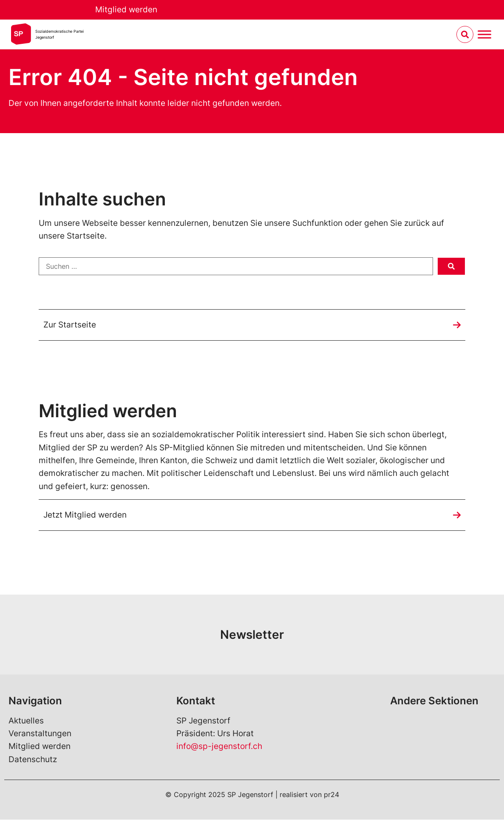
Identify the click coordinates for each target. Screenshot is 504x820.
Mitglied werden (126, 10)
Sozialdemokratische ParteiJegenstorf (59, 34)
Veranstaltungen (40, 734)
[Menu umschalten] (484, 35)
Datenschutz (33, 759)
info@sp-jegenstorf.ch (219, 747)
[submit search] (451, 266)
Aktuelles (26, 721)
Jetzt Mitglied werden (85, 515)
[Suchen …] (236, 266)
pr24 (331, 795)
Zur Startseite (70, 325)
